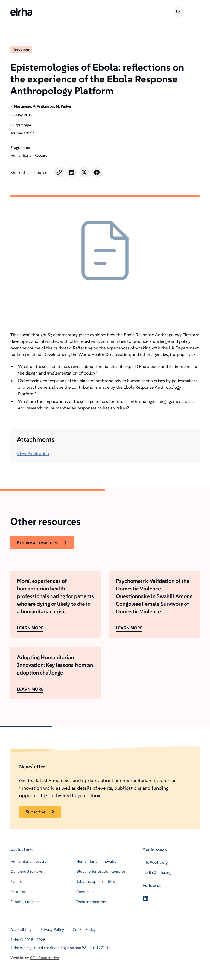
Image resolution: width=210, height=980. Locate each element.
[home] (21, 12)
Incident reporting (92, 902)
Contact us (85, 892)
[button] (194, 12)
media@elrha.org (157, 872)
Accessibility (21, 929)
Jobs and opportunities (96, 881)
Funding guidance (25, 902)
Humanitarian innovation (97, 861)
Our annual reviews (27, 871)
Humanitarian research (30, 861)
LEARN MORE (30, 628)
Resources (21, 49)
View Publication (33, 453)
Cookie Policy (84, 929)
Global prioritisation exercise (101, 871)
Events (16, 881)
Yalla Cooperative (44, 958)
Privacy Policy (52, 929)
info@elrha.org (155, 862)
